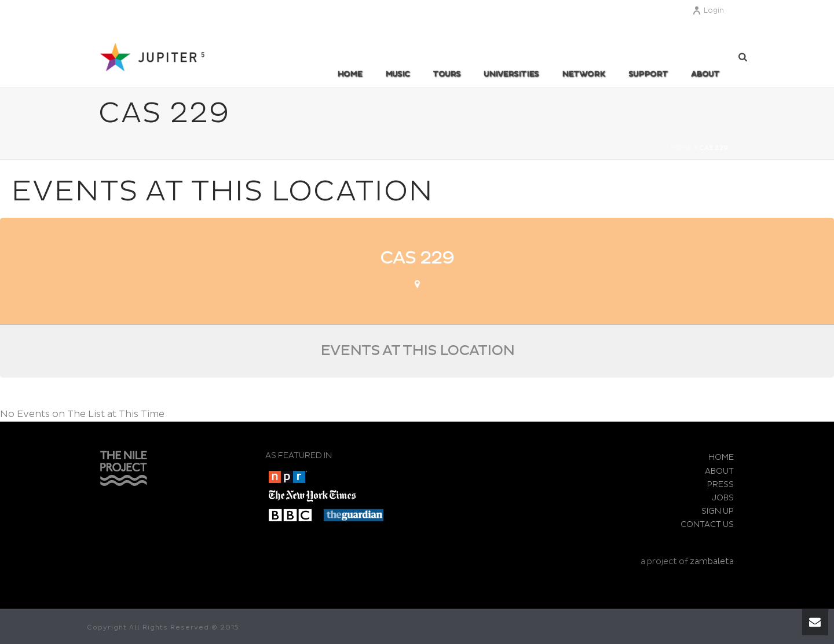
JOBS (723, 498)
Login (708, 11)
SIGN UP (718, 511)
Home (350, 74)
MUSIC (397, 74)
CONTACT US (707, 524)
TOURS (447, 74)
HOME (721, 457)
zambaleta (712, 561)
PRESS (720, 484)
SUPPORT (648, 74)
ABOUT (705, 74)
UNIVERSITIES (511, 74)
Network (584, 74)
